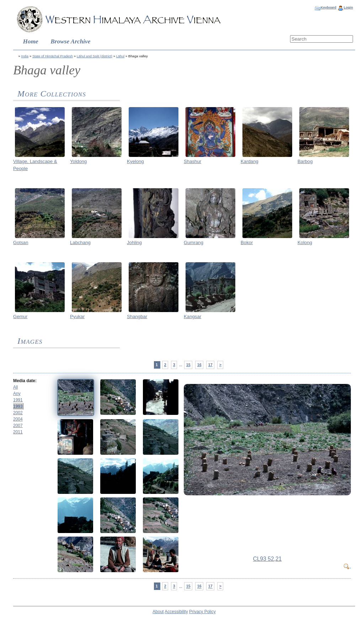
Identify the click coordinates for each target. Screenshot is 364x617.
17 (210, 365)
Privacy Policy (202, 612)
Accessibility (176, 612)
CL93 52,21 (267, 559)
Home (31, 41)
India (25, 56)
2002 (18, 413)
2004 (18, 419)
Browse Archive (70, 41)
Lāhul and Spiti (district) (95, 56)
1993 (18, 406)
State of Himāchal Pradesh (53, 56)
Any (17, 394)
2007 (18, 426)
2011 (18, 432)
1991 (18, 400)
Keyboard (328, 7)
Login (348, 7)
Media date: (25, 381)
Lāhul (120, 56)
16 (199, 365)
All (15, 387)
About (158, 612)
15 (188, 365)
